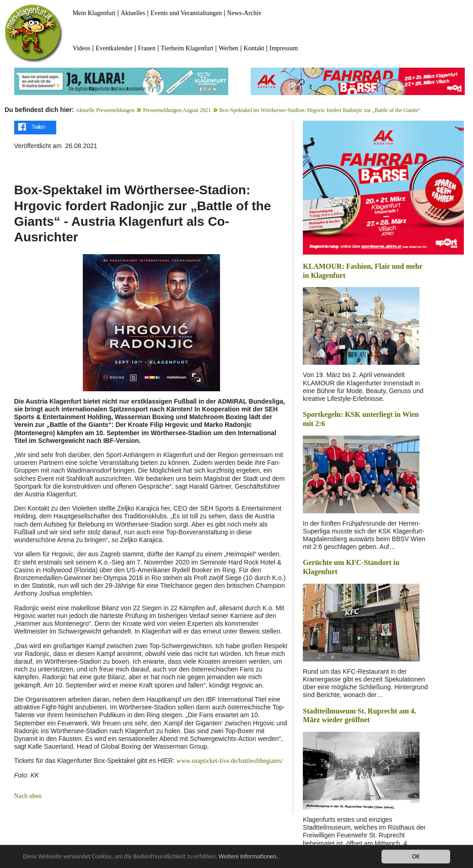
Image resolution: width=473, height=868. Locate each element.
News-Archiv (244, 13)
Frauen (147, 48)
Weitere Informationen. (248, 857)
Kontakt (254, 48)
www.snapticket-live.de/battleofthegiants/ (230, 761)
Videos (82, 48)
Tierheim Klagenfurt (187, 48)
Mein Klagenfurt (94, 13)
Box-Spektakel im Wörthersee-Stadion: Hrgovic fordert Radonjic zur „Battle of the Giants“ (320, 110)
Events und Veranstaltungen (186, 13)
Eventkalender (114, 48)
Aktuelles (133, 13)
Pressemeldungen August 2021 (177, 110)
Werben (228, 48)
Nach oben (28, 796)
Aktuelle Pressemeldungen (105, 110)
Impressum (284, 48)
